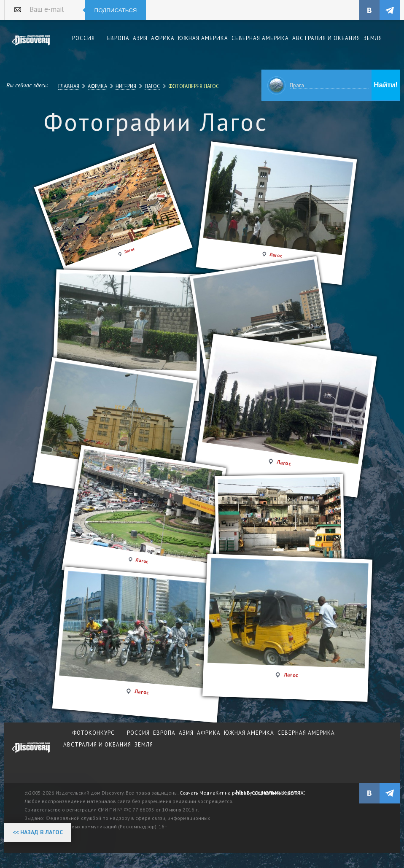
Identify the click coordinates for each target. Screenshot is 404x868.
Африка (97, 86)
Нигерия (126, 86)
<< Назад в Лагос (38, 832)
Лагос (152, 86)
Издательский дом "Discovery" (31, 46)
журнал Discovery (31, 753)
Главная (69, 86)
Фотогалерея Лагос (194, 86)
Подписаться (116, 10)
